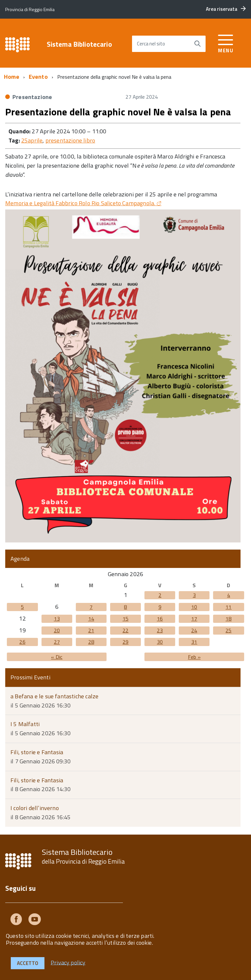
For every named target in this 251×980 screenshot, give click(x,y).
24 (194, 630)
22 (125, 630)
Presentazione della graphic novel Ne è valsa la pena (118, 112)
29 (125, 642)
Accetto (28, 963)
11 (228, 607)
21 (91, 630)
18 (228, 619)
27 (57, 642)
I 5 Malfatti (25, 724)
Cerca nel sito (151, 44)
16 (160, 619)
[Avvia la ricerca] (197, 44)
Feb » (194, 657)
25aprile (32, 140)
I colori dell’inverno (35, 808)
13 (57, 619)
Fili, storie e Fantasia (37, 752)
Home (12, 77)
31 (194, 642)
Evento (38, 77)
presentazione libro (70, 140)
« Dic (57, 657)
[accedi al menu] (226, 43)
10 (194, 607)
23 (160, 630)
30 (160, 642)
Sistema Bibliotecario (79, 44)
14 (91, 619)
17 (194, 619)
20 (57, 630)
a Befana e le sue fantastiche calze (54, 696)
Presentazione (32, 97)
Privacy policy (68, 962)
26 (22, 642)
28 (91, 642)
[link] (83, 203)
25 (228, 630)
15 (125, 619)
